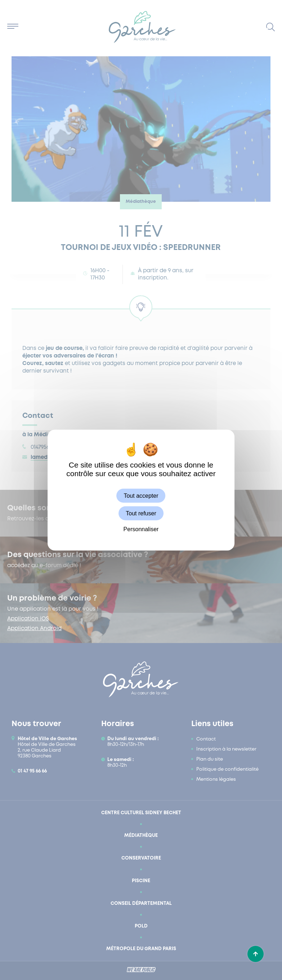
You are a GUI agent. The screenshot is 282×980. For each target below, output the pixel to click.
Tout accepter (141, 495)
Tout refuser (141, 513)
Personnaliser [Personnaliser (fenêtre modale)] (141, 529)
